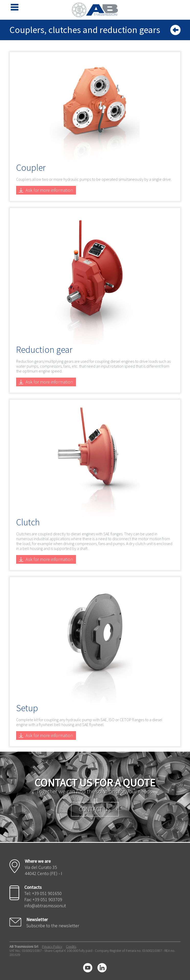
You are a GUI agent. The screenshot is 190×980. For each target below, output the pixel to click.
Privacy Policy (52, 946)
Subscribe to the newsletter (53, 926)
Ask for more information (49, 190)
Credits (71, 946)
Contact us (95, 809)
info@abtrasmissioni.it (45, 906)
